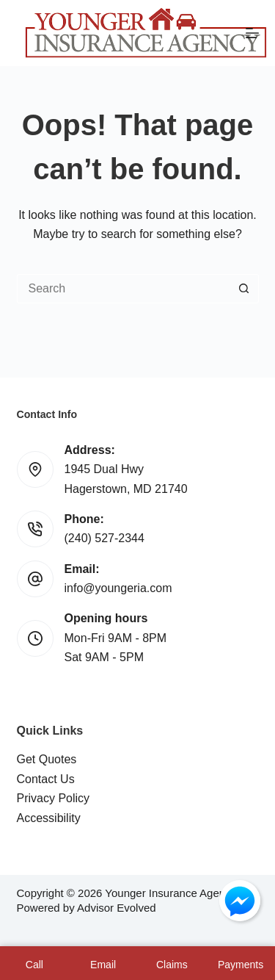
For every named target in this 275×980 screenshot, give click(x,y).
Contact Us (46, 779)
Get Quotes (47, 759)
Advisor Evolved (117, 908)
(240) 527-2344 (104, 538)
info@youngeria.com (118, 588)
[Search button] (244, 289)
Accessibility (49, 818)
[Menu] (252, 33)
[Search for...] (123, 289)
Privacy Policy (54, 798)
